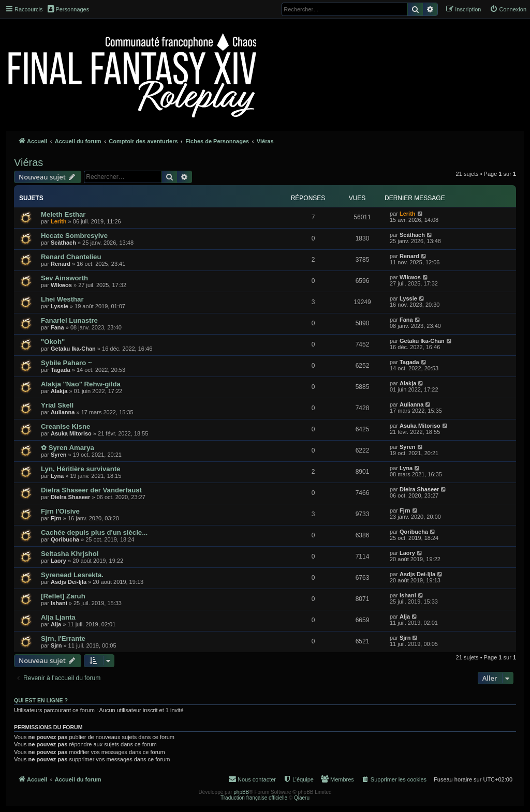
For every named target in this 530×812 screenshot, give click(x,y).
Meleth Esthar (63, 214)
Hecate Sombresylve (74, 236)
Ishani (59, 603)
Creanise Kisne (65, 426)
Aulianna (63, 412)
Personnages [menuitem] (68, 9)
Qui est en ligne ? (41, 700)
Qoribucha (65, 539)
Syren (59, 455)
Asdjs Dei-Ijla (69, 582)
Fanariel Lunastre (69, 320)
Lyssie (60, 306)
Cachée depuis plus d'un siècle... (94, 532)
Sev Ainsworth (64, 278)
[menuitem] (508, 9)
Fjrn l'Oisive (60, 511)
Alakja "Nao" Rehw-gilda (81, 384)
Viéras (28, 162)
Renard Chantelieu (71, 257)
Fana (57, 327)
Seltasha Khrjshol (70, 554)
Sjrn (56, 645)
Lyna (57, 476)
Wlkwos (61, 285)
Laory (58, 561)
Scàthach (63, 243)
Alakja (59, 391)
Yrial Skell (57, 405)
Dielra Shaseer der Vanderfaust (91, 490)
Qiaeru (302, 798)
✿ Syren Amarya (68, 448)
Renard (61, 264)
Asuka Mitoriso (71, 433)
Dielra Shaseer (70, 497)
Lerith (59, 221)
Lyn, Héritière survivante (80, 469)
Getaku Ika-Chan (73, 349)
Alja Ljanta (58, 617)
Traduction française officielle (254, 798)
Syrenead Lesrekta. (72, 575)
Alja (56, 624)
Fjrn (56, 518)
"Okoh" (53, 342)
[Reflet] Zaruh (63, 596)
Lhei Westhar (62, 299)
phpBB (241, 792)
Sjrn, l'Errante (63, 638)
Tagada (61, 370)
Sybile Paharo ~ (67, 363)
